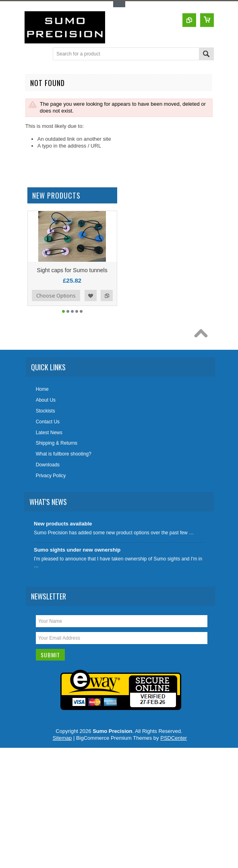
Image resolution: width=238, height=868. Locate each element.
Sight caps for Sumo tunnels (72, 277)
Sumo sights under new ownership (77, 557)
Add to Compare (107, 303)
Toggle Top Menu (119, 4)
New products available (63, 531)
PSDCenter (174, 745)
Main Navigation (32, 54)
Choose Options (56, 303)
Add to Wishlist (91, 303)
